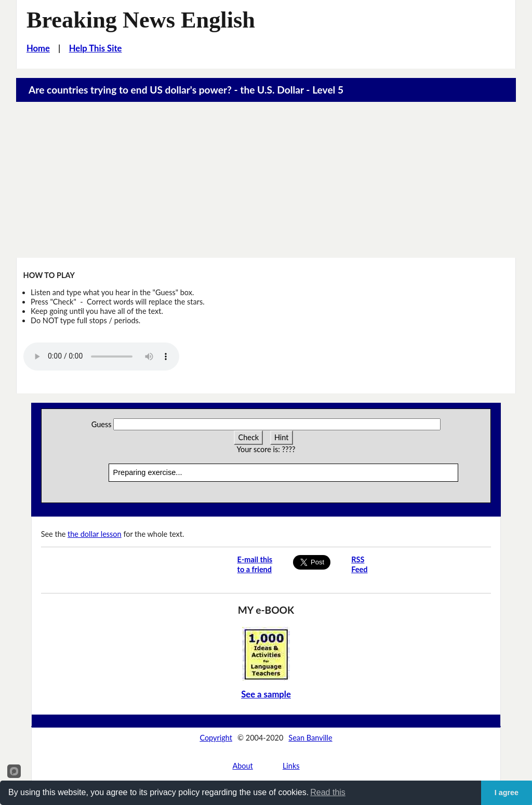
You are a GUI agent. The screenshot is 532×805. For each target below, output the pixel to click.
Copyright (216, 738)
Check (248, 437)
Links (291, 766)
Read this (328, 792)
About (242, 766)
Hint (282, 437)
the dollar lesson (95, 534)
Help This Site (96, 48)
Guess (102, 424)
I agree (507, 793)
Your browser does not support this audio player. (101, 357)
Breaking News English (141, 20)
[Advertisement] (266, 180)
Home (38, 48)
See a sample (266, 694)
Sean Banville (310, 738)
